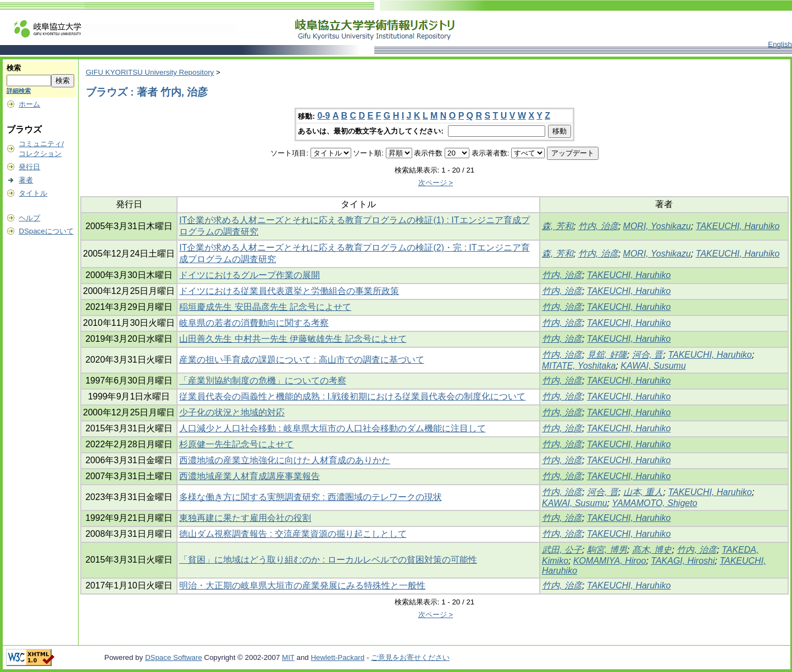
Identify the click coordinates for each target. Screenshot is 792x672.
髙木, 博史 (652, 550)
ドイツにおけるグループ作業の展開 (250, 275)
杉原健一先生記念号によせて (236, 444)
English (780, 44)
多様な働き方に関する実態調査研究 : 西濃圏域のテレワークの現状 (310, 497)
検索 (14, 68)
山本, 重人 (643, 492)
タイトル (33, 193)
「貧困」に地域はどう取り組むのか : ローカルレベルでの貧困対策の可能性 (328, 560)
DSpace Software (174, 657)
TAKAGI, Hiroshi (683, 561)
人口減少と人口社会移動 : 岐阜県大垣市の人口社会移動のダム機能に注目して (332, 428)
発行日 (29, 167)
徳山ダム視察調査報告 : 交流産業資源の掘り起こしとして (293, 534)
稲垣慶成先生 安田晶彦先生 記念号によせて (265, 307)
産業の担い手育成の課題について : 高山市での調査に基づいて (301, 360)
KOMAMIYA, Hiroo (610, 561)
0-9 (323, 116)
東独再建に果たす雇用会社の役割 (245, 518)
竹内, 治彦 (598, 226)
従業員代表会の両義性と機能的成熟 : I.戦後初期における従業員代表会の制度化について (352, 396)
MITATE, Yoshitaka (579, 366)
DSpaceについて (46, 231)
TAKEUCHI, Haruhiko (738, 226)
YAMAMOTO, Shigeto (654, 503)
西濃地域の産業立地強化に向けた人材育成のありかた (285, 460)
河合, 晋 (648, 355)
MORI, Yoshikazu (657, 226)
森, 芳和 (558, 226)
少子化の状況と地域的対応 (232, 412)
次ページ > (436, 183)
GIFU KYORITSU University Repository (150, 72)
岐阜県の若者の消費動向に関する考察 (254, 323)
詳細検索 (19, 91)
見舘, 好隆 (607, 355)
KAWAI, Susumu (653, 366)
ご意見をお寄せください (410, 657)
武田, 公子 (562, 550)
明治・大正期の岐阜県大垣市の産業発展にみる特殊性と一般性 (302, 585)
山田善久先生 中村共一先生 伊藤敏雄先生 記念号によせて (293, 339)
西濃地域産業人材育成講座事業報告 (250, 476)
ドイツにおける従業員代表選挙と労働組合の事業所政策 (289, 291)
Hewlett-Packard (337, 657)
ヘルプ (29, 218)
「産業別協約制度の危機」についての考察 (263, 381)
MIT (288, 657)
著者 (26, 180)
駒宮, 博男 (607, 550)
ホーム (29, 104)
